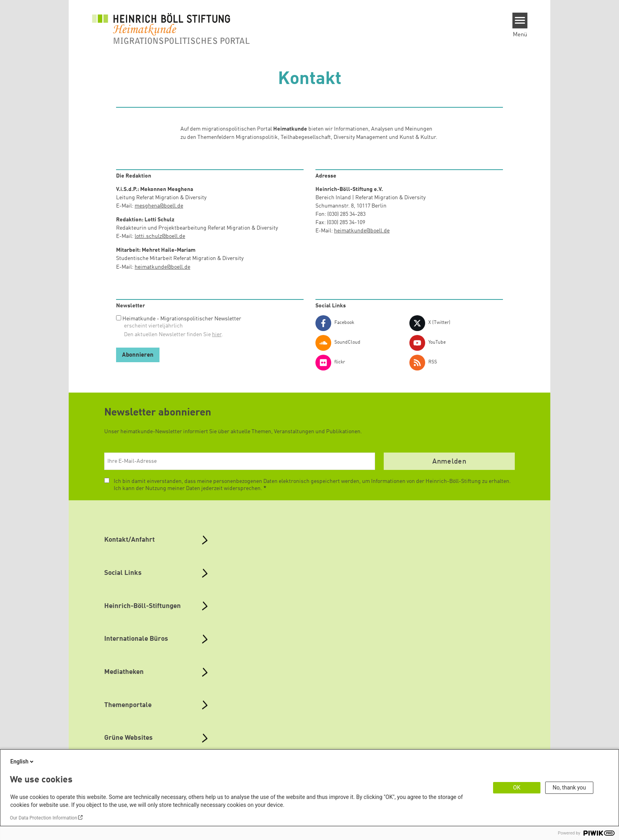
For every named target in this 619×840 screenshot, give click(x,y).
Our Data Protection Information (43, 818)
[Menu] (520, 21)
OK (517, 788)
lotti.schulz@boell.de (160, 236)
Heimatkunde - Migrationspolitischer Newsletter (182, 319)
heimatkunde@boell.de (162, 267)
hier (217, 335)
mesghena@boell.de (159, 206)
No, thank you (569, 788)
